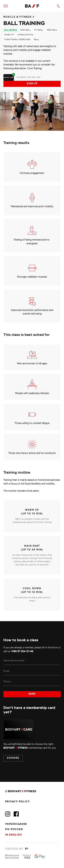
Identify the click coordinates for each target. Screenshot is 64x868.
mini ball (26, 30)
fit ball (39, 30)
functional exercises (17, 40)
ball (37, 40)
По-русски (14, 829)
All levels (11, 30)
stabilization (25, 35)
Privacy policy (17, 802)
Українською (16, 824)
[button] (6, 6)
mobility (9, 35)
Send (32, 694)
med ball (52, 30)
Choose (13, 758)
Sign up (32, 84)
